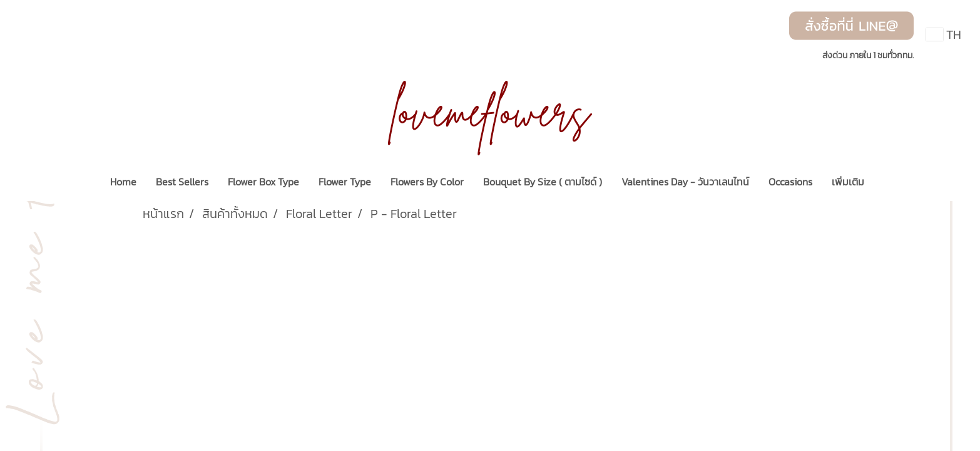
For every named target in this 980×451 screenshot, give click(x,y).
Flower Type (345, 182)
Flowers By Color (427, 182)
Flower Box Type (263, 182)
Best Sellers (182, 182)
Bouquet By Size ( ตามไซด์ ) (543, 182)
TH (944, 34)
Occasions (790, 182)
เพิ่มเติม (848, 182)
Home (123, 182)
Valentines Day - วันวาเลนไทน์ (685, 182)
